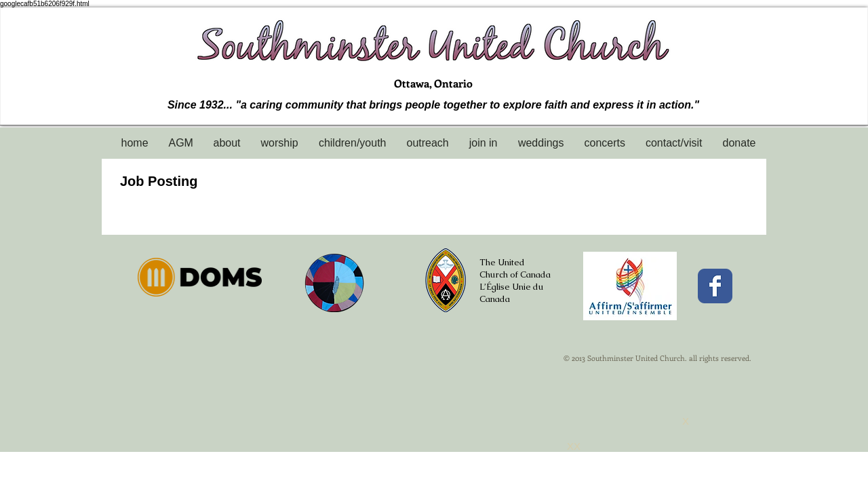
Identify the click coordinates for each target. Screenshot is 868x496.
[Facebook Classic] (715, 286)
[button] (227, 143)
